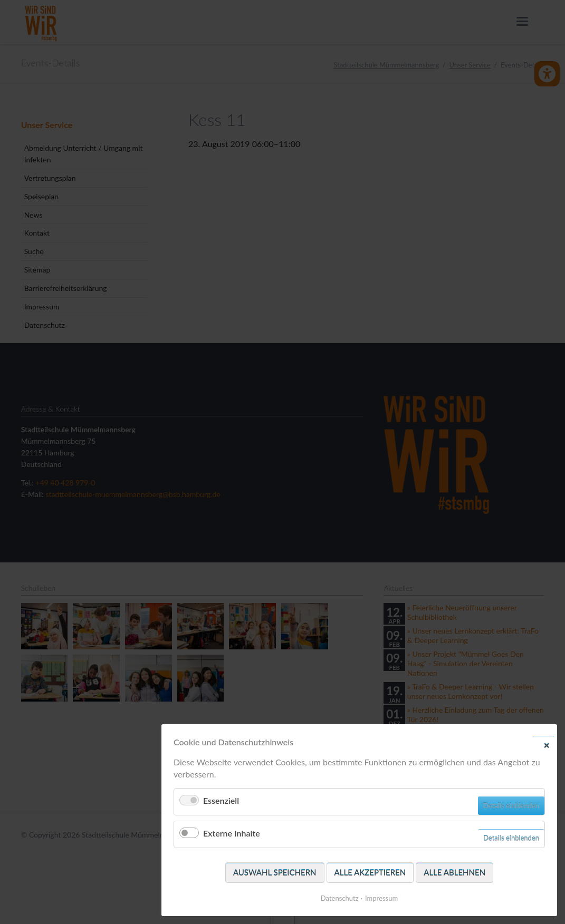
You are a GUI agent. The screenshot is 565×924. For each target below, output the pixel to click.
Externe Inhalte (232, 833)
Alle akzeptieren (370, 872)
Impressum (381, 898)
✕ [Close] (547, 745)
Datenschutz (340, 898)
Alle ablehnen (454, 872)
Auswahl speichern (275, 872)
